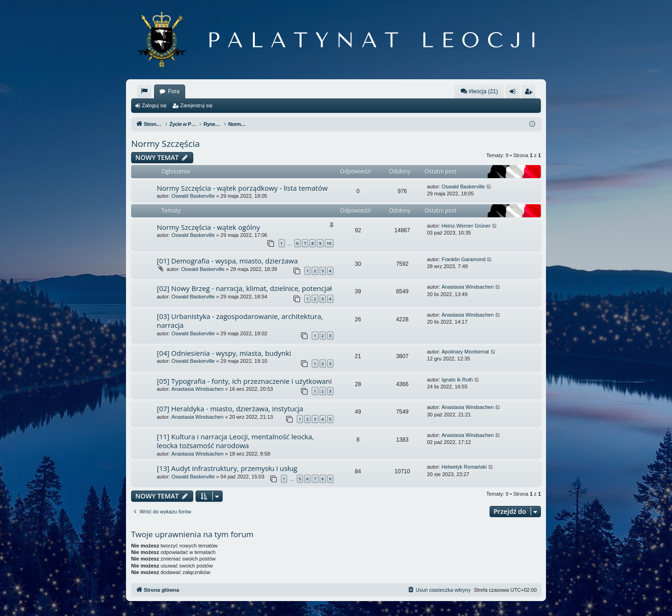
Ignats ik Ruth (457, 380)
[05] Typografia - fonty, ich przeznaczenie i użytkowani (244, 381)
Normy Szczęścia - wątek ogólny (208, 227)
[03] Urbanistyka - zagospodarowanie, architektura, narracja (240, 321)
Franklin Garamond (463, 259)
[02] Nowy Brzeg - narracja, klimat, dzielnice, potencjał (244, 288)
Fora (174, 91)
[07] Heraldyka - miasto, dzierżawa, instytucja (230, 408)
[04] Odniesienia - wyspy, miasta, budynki (224, 353)
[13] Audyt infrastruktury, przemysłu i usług (227, 468)
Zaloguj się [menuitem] (514, 93)
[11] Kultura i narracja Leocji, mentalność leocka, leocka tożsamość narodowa (235, 441)
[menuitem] (144, 91)
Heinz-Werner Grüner (466, 226)
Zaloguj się (154, 105)
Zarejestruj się (196, 105)
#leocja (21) (479, 91)
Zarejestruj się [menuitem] (530, 93)
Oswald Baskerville (193, 196)
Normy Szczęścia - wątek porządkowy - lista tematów (242, 188)
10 (329, 243)
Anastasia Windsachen (468, 287)
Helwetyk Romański (464, 467)
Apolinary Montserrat (465, 352)
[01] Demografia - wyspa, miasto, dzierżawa (227, 261)
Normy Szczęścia (165, 144)
